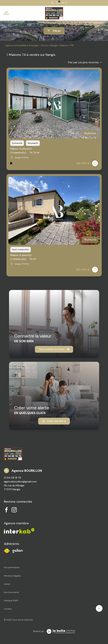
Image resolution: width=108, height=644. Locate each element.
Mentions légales (12, 576)
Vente (44, 45)
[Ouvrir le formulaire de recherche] (54, 31)
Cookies (8, 609)
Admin (7, 584)
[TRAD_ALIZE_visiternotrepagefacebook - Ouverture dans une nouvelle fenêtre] (6, 510)
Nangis (54, 45)
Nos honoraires (11, 592)
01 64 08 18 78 (12, 478)
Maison (64, 45)
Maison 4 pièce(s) (25, 151)
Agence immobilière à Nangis (22, 45)
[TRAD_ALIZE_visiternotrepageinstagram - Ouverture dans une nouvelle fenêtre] (14, 510)
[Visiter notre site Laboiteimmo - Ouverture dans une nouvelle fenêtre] (61, 631)
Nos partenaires (12, 567)
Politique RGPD (11, 601)
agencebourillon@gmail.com (20, 482)
